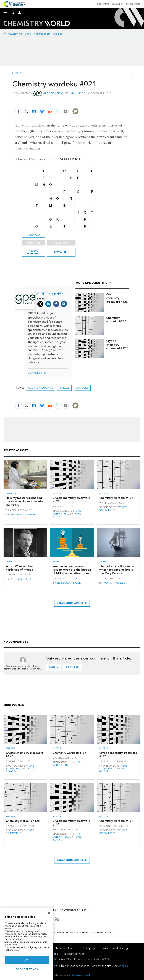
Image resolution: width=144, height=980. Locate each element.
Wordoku (82, 388)
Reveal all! (61, 252)
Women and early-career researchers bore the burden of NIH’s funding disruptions (72, 570)
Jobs (28, 34)
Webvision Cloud (81, 975)
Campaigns (90, 948)
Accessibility (85, 933)
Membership (133, 4)
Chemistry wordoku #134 (116, 821)
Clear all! (33, 235)
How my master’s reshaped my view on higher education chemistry (25, 501)
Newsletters (15, 34)
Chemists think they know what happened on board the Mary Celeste (117, 570)
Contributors (69, 910)
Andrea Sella (21, 579)
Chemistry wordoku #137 (116, 320)
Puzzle (57, 493)
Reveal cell (61, 243)
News (56, 562)
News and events (67, 948)
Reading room (42, 34)
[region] (27, 944)
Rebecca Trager (70, 583)
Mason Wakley (116, 583)
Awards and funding (115, 948)
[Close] (49, 913)
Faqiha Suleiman (23, 515)
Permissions (104, 933)
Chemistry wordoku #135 (23, 821)
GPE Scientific (53, 93)
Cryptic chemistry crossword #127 (117, 345)
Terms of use (65, 933)
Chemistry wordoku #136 (70, 753)
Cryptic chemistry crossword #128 (117, 298)
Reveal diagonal (33, 252)
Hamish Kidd (77, 93)
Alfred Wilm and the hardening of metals (19, 568)
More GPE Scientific (91, 283)
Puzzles (58, 34)
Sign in (54, 667)
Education (117, 4)
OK (27, 960)
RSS (84, 910)
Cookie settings (27, 969)
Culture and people (40, 388)
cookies (123, 966)
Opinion (11, 493)
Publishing (103, 4)
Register (72, 667)
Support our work (74, 954)
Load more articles (72, 603)
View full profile (37, 373)
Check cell (33, 243)
